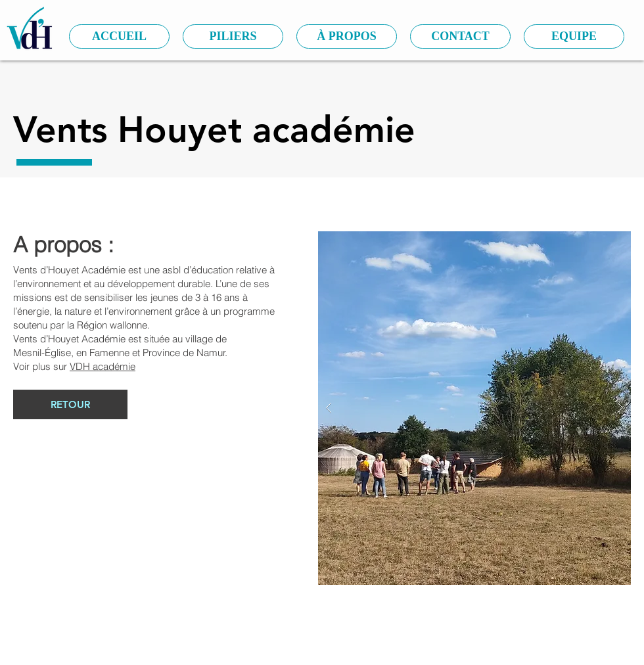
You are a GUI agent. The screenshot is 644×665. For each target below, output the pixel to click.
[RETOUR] (70, 404)
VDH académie (103, 366)
